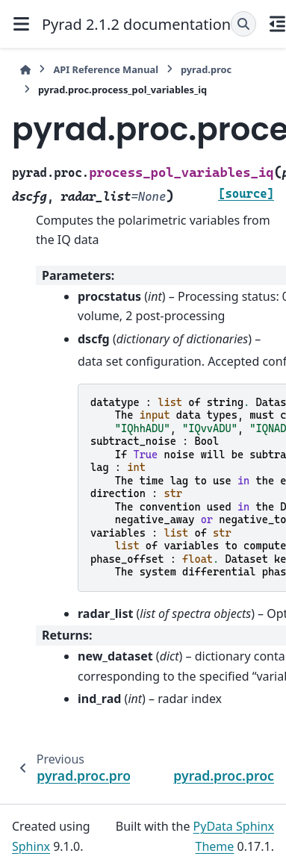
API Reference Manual (106, 69)
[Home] (25, 70)
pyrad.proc (206, 69)
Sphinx (31, 846)
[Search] (243, 24)
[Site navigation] (21, 24)
